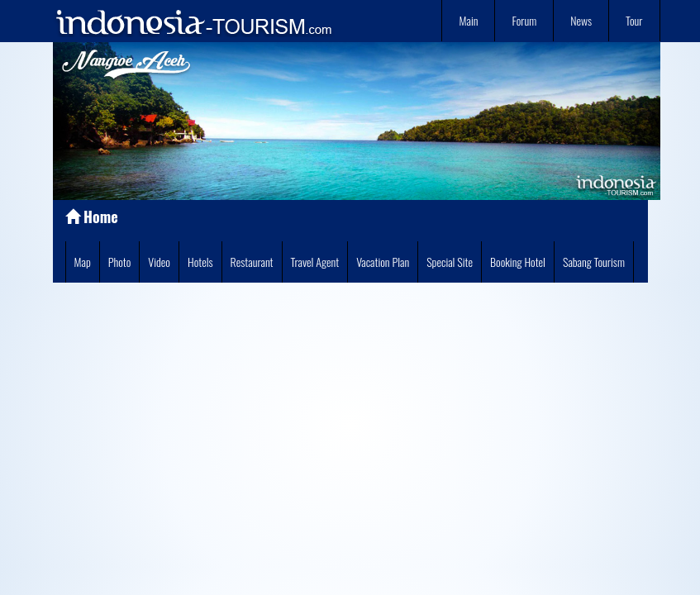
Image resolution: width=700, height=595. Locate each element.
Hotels (200, 262)
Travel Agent (315, 262)
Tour (634, 20)
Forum (524, 20)
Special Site (450, 262)
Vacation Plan (383, 262)
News (581, 20)
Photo (120, 262)
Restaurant (252, 262)
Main (468, 20)
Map (83, 262)
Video (159, 262)
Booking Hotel (518, 262)
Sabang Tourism (594, 262)
